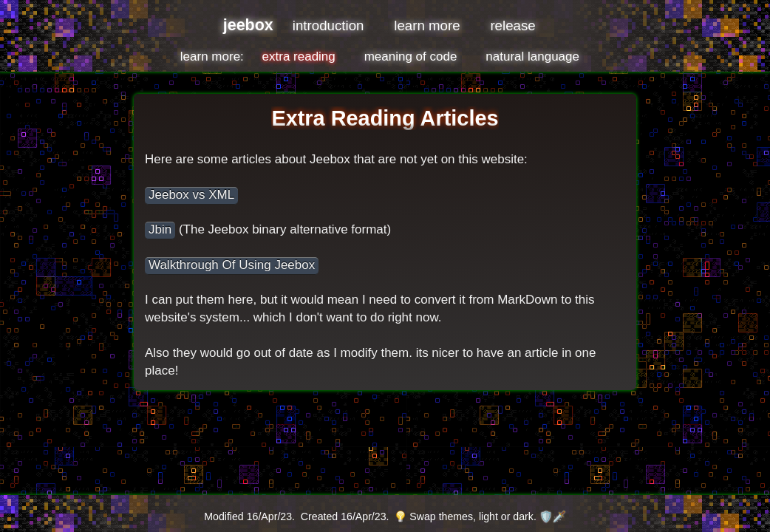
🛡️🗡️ (553, 516)
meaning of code (411, 57)
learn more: (212, 57)
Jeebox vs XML (191, 195)
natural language (532, 57)
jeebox (248, 25)
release (512, 25)
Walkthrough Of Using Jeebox (232, 265)
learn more (427, 25)
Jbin (160, 229)
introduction (328, 25)
